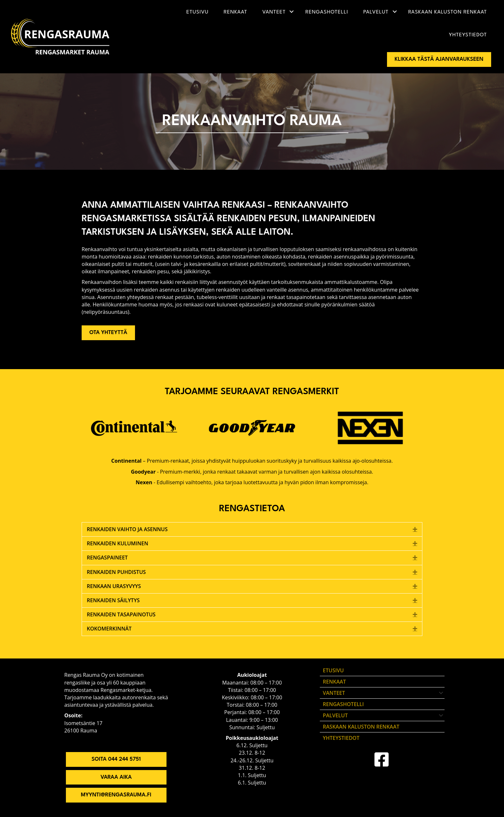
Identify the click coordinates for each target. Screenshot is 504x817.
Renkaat (235, 12)
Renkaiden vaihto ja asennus (127, 529)
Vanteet (274, 12)
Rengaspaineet (107, 558)
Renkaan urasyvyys (114, 586)
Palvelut (376, 12)
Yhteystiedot (468, 35)
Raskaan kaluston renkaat (448, 12)
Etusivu (198, 12)
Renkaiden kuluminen (117, 543)
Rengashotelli (327, 12)
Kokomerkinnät (109, 629)
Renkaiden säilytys (113, 600)
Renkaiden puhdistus (116, 572)
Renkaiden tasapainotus (121, 614)
